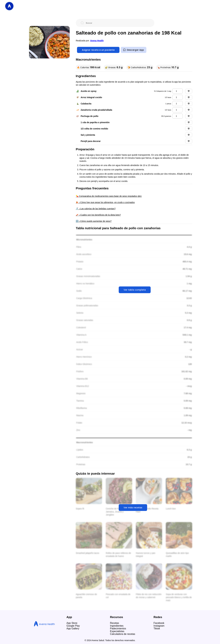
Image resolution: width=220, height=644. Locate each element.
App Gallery (73, 629)
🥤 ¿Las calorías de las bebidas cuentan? (96, 209)
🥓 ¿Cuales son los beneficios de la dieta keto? (98, 215)
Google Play (73, 626)
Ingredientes (117, 626)
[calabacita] (178, 104)
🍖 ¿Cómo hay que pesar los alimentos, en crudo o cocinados (105, 202)
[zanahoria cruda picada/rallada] (178, 110)
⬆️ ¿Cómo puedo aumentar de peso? (94, 221)
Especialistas (117, 631)
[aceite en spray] (178, 91)
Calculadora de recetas (123, 634)
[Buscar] (117, 23)
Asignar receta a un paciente (98, 50)
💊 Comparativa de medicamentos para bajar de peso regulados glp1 (109, 196)
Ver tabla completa (135, 290)
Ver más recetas (133, 508)
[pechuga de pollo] (178, 116)
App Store (72, 623)
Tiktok (157, 629)
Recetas (115, 623)
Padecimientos (118, 629)
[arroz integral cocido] (178, 97)
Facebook (159, 623)
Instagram (159, 626)
